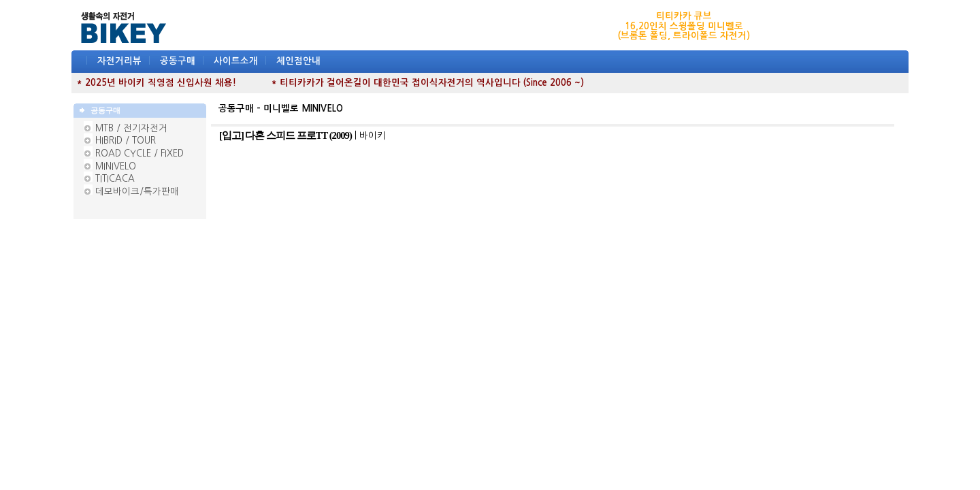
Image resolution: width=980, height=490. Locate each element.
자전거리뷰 (119, 61)
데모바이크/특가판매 (137, 192)
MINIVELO (116, 166)
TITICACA (115, 179)
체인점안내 (298, 61)
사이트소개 (236, 61)
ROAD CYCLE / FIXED (140, 153)
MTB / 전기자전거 (131, 128)
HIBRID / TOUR (126, 141)
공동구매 (178, 61)
